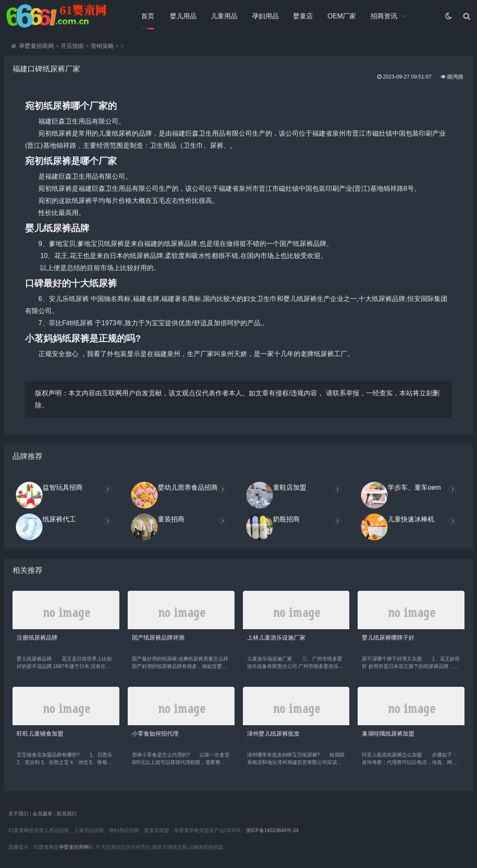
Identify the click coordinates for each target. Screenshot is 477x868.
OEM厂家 (342, 16)
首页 (148, 16)
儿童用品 (224, 16)
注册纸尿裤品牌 (37, 638)
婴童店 (303, 16)
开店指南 (72, 46)
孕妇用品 (265, 16)
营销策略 (102, 46)
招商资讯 (384, 16)
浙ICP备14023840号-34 (272, 830)
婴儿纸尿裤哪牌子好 (388, 638)
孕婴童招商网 (36, 46)
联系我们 (67, 814)
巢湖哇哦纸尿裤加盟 (388, 734)
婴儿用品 (183, 16)
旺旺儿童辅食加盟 (40, 734)
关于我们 (18, 814)
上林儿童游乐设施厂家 (276, 638)
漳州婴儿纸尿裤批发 (273, 734)
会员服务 (43, 814)
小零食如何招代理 (155, 734)
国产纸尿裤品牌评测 (158, 638)
